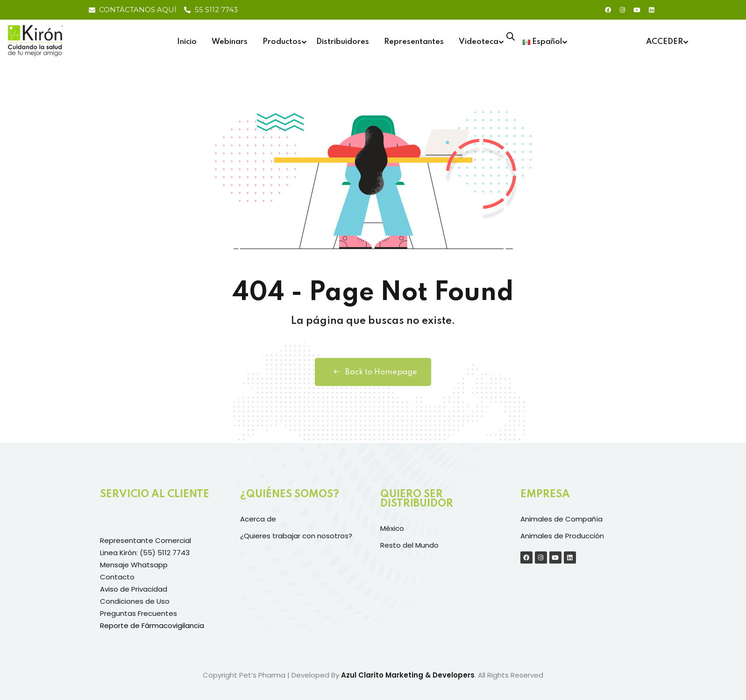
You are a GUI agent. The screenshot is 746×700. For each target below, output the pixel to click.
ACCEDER (664, 42)
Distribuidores (343, 42)
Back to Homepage (373, 372)
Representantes (414, 42)
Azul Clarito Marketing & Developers (408, 675)
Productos (282, 42)
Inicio (187, 42)
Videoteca (479, 42)
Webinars (230, 42)
